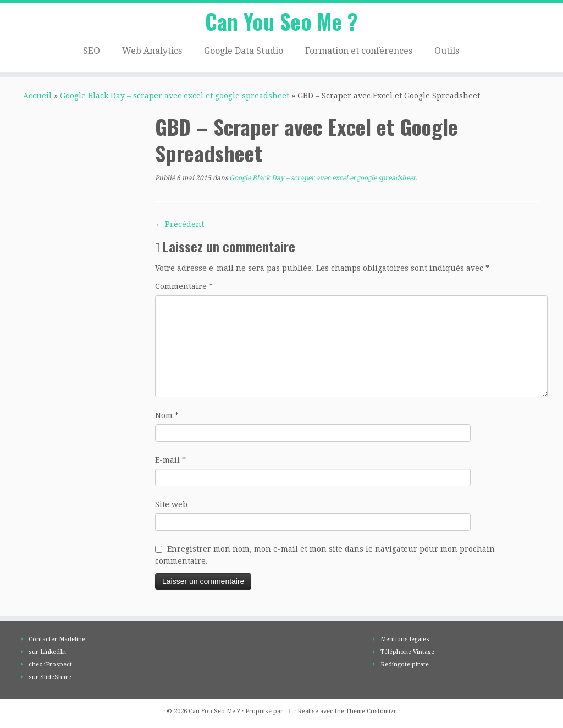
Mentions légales (405, 639)
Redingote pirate (405, 665)
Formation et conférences (359, 52)
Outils (447, 52)
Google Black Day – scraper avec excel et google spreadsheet (175, 99)
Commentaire (184, 290)
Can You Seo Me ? (281, 22)
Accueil (37, 99)
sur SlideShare (50, 677)
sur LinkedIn (47, 652)
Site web (171, 508)
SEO (92, 52)
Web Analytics (152, 52)
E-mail (170, 463)
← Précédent (180, 227)
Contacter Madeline (57, 639)
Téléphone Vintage (407, 652)
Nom (167, 419)
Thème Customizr (371, 711)
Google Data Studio (244, 52)
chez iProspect (50, 665)
